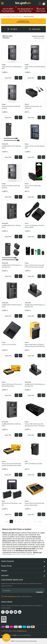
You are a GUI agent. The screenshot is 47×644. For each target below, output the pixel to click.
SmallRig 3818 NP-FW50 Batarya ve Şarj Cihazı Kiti (35, 385)
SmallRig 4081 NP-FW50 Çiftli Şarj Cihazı (12, 306)
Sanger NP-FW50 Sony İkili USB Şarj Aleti (11, 187)
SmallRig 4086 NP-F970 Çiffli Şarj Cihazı (11, 147)
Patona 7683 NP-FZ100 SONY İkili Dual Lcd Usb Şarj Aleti (34, 504)
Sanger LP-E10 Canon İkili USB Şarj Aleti (35, 147)
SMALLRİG (5, 144)
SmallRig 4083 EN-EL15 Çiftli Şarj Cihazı (11, 226)
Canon (27, 223)
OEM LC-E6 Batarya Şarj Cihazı (34, 464)
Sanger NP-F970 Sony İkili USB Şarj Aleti (12, 68)
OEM (26, 461)
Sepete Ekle (8, 78)
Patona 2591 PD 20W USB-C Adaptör (33, 187)
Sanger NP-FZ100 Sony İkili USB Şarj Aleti (11, 107)
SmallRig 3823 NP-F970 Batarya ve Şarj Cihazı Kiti (12, 266)
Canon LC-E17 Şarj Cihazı (9, 344)
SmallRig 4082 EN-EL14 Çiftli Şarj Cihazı (11, 425)
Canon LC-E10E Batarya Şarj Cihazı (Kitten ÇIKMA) (35, 226)
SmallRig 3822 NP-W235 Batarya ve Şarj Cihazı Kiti (35, 306)
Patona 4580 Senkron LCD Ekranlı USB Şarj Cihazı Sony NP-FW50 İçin (35, 345)
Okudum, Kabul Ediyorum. (17, 596)
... (32, 521)
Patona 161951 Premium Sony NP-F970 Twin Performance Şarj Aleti (35, 266)
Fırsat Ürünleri (6, 638)
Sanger (4, 65)
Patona (27, 104)
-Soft (12, 641)
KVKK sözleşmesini (10, 596)
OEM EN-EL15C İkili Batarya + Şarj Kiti (12, 504)
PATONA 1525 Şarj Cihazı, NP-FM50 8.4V (33, 107)
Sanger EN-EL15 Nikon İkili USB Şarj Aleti (35, 68)
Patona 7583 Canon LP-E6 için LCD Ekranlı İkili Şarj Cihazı (12, 385)
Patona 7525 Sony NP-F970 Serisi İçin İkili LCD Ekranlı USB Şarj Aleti (11, 464)
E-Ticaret (17, 641)
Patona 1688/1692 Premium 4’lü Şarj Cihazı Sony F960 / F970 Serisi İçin (35, 425)
